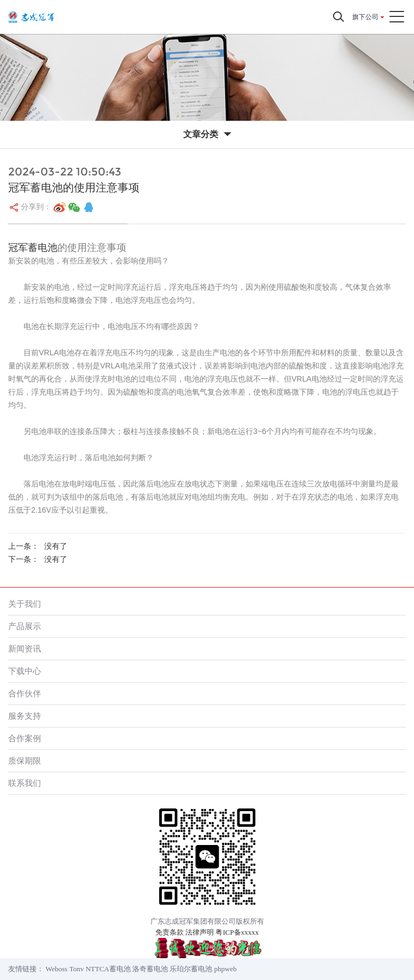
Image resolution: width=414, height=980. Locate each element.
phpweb (226, 969)
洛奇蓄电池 (150, 969)
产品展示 (25, 626)
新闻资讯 (25, 649)
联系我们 (25, 783)
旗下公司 (365, 17)
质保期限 (25, 761)
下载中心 (25, 671)
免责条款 (170, 932)
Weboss (56, 969)
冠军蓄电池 (33, 248)
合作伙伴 (25, 693)
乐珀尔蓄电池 (191, 969)
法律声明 (200, 932)
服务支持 (25, 716)
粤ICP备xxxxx (237, 932)
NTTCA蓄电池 (108, 969)
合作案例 (25, 738)
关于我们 (25, 604)
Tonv (77, 969)
